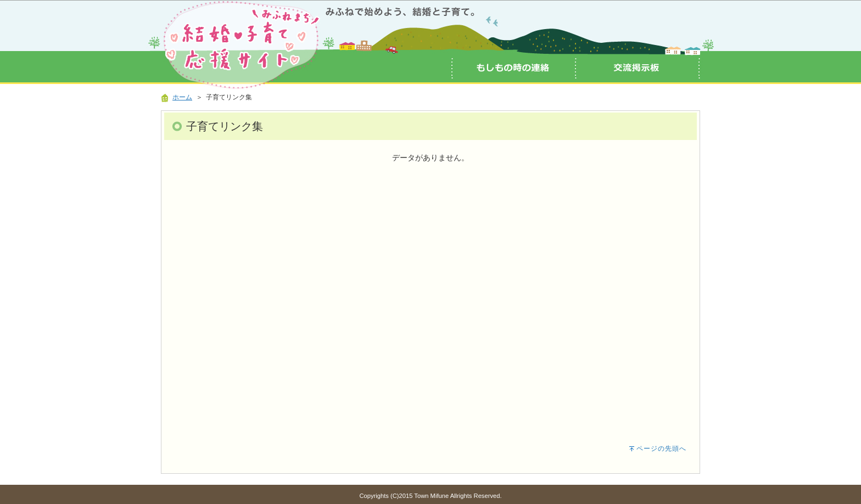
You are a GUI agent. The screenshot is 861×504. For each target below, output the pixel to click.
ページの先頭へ (661, 449)
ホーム (182, 97)
